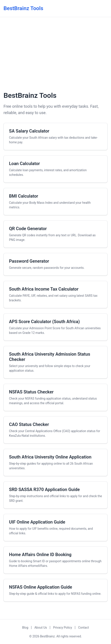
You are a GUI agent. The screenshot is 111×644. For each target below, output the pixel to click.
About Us (41, 628)
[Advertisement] (55, 53)
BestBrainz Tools (23, 8)
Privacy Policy (62, 628)
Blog (25, 628)
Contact (83, 628)
